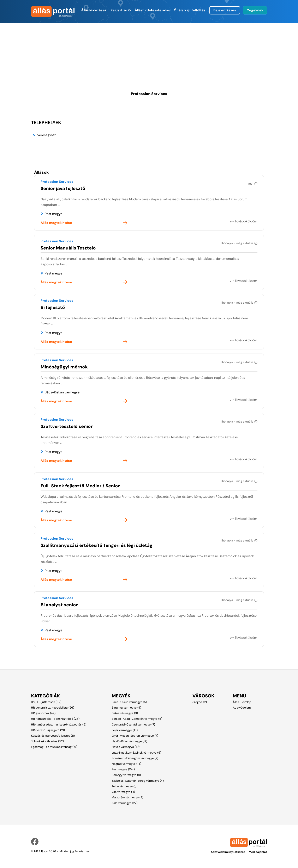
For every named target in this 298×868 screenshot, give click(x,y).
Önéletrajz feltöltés (190, 10)
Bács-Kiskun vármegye (62, 392)
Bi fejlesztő (53, 307)
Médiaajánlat (258, 852)
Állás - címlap (242, 702)
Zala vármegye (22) (125, 803)
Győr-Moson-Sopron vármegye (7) (135, 736)
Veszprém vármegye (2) (127, 797)
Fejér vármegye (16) (125, 730)
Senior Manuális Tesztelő (68, 248)
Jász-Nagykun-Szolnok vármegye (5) (136, 753)
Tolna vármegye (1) (124, 786)
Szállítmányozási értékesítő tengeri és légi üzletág (96, 545)
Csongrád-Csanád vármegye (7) (133, 724)
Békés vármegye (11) (125, 713)
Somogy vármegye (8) (126, 775)
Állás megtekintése (56, 223)
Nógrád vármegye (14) (126, 764)
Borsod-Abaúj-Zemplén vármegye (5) (137, 719)
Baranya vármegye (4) (126, 708)
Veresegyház (47, 135)
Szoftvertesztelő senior (67, 426)
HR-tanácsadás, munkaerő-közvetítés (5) (59, 724)
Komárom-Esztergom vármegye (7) (135, 758)
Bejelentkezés (225, 10)
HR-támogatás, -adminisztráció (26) (55, 719)
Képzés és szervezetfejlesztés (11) (53, 736)
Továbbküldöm (246, 221)
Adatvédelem (242, 708)
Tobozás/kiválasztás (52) (47, 741)
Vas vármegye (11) (123, 792)
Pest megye (53, 214)
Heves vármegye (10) (126, 747)
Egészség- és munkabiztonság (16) (54, 747)
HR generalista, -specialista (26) (53, 708)
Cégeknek (255, 10)
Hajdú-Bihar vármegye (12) (129, 741)
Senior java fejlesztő (63, 188)
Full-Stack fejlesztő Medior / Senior (80, 486)
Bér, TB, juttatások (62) (46, 702)
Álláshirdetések (94, 10)
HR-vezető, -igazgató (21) (48, 730)
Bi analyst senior (59, 605)
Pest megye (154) (123, 769)
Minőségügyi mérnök (64, 367)
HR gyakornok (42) (43, 713)
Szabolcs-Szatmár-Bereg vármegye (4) (138, 781)
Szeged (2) (200, 702)
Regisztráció (121, 10)
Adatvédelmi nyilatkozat (228, 852)
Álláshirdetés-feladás (152, 10)
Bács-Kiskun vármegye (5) (129, 702)
